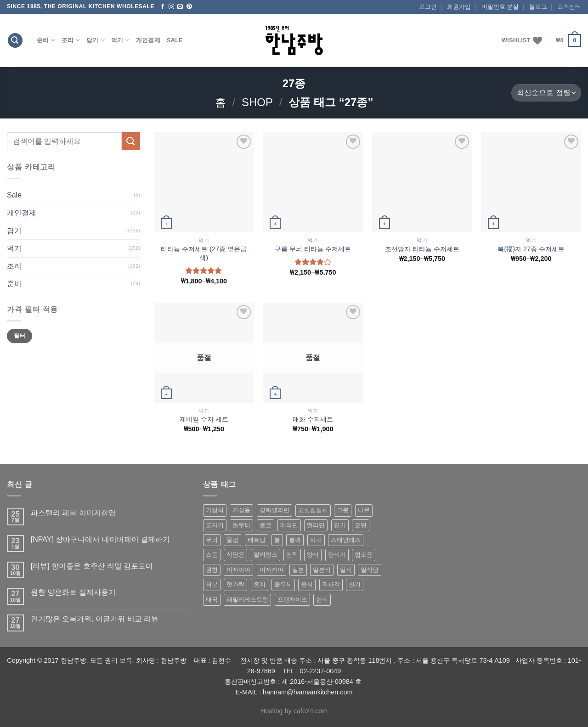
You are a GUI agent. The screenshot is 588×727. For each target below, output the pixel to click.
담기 (96, 40)
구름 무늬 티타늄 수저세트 (313, 249)
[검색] (15, 41)
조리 (71, 40)
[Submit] (131, 141)
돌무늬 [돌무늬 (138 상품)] (241, 525)
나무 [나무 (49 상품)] (364, 510)
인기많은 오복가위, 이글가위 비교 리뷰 (95, 619)
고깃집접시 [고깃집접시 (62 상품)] (313, 510)
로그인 (428, 7)
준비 (46, 40)
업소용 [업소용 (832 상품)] (364, 555)
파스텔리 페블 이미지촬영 (73, 513)
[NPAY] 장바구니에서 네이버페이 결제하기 (100, 539)
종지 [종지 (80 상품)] (260, 584)
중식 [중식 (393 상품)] (307, 584)
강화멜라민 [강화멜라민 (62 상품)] (274, 510)
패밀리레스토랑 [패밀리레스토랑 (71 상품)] (247, 600)
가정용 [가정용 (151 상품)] (241, 510)
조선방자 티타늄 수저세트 (422, 249)
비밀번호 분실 (500, 7)
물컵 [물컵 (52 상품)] (232, 540)
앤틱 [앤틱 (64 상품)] (292, 555)
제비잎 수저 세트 (204, 419)
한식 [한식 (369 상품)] (322, 600)
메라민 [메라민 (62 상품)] (289, 525)
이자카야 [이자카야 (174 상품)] (271, 570)
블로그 (538, 7)
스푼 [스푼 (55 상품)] (212, 555)
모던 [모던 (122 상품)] (361, 525)
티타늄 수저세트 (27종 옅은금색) (204, 253)
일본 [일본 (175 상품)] (298, 570)
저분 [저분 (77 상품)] (212, 584)
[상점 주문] (546, 93)
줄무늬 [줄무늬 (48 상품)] (283, 584)
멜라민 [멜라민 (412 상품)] (316, 525)
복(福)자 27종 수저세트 (531, 249)
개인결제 (148, 40)
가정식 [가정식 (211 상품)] (215, 510)
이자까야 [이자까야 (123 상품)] (238, 570)
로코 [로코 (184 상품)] (266, 525)
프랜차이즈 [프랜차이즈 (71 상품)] (292, 600)
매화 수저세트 (313, 419)
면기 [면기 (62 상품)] (340, 525)
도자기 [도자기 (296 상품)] (215, 525)
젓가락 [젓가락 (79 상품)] (235, 584)
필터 (20, 336)
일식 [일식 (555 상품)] (346, 570)
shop (257, 102)
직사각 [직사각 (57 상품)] (331, 584)
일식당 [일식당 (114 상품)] (370, 570)
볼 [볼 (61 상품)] (277, 540)
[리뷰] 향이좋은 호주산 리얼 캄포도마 (92, 566)
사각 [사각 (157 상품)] (316, 540)
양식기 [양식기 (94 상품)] (337, 555)
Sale (175, 40)
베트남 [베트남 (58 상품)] (257, 540)
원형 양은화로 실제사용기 (73, 592)
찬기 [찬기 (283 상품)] (355, 584)
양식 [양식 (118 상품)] (313, 555)
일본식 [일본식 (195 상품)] (322, 570)
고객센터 (569, 7)
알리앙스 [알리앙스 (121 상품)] (266, 555)
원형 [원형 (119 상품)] (212, 570)
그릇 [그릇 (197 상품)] (343, 510)
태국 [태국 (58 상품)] (212, 600)
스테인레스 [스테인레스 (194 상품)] (346, 540)
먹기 (120, 40)
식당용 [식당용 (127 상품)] (235, 555)
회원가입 (459, 7)
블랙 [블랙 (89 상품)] (295, 540)
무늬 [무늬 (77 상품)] (212, 540)
